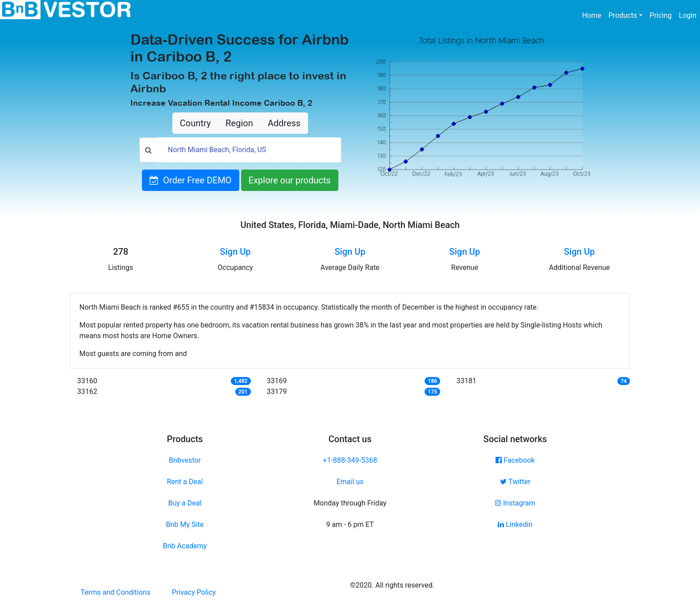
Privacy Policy (194, 592)
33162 (87, 392)
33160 (87, 381)
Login (688, 15)
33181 (466, 381)
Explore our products (290, 180)
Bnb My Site (185, 524)
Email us (350, 482)
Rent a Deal (185, 482)
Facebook (515, 460)
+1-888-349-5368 (350, 460)
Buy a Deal (185, 503)
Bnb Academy (185, 546)
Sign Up (235, 252)
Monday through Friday (350, 503)
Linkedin (515, 524)
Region (239, 123)
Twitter (515, 482)
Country (195, 123)
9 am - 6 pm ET (350, 524)
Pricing (661, 15)
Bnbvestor (185, 460)
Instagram (515, 503)
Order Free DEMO (190, 180)
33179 (277, 392)
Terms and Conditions (116, 592)
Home (594, 15)
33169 (277, 381)
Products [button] (623, 15)
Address (284, 123)
